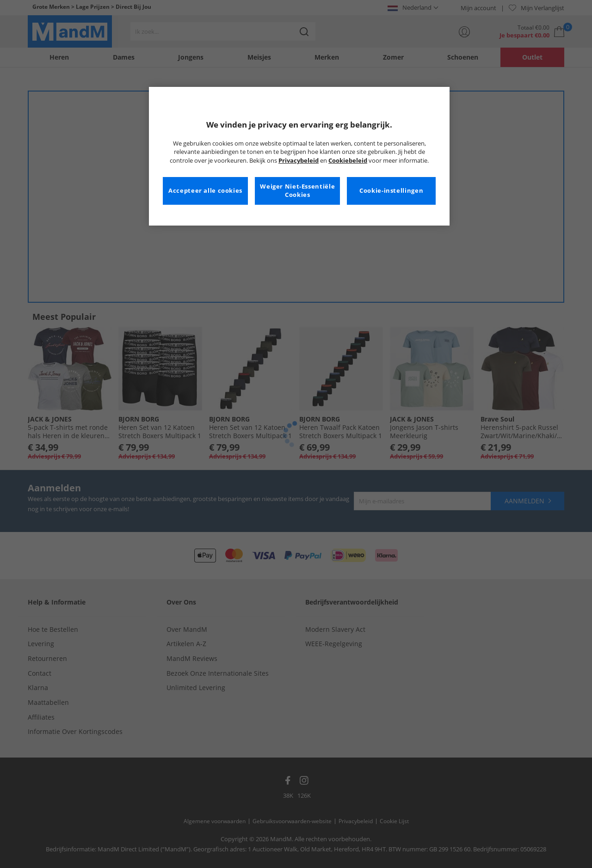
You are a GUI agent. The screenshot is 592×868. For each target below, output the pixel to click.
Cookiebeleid (348, 161)
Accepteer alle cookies (205, 191)
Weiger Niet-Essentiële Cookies (297, 191)
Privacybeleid (299, 161)
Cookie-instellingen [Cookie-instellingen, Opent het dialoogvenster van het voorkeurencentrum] (391, 191)
